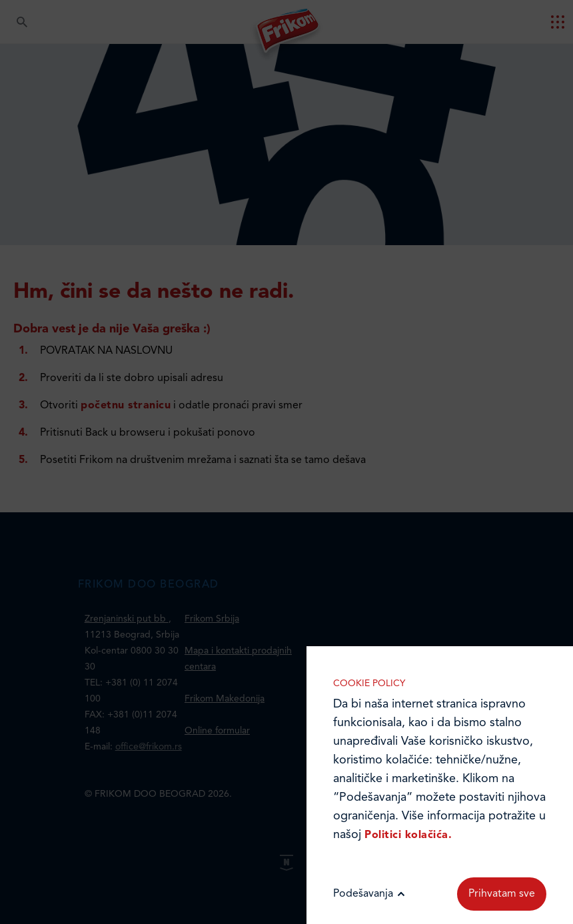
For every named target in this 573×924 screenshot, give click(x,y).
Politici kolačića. (408, 835)
